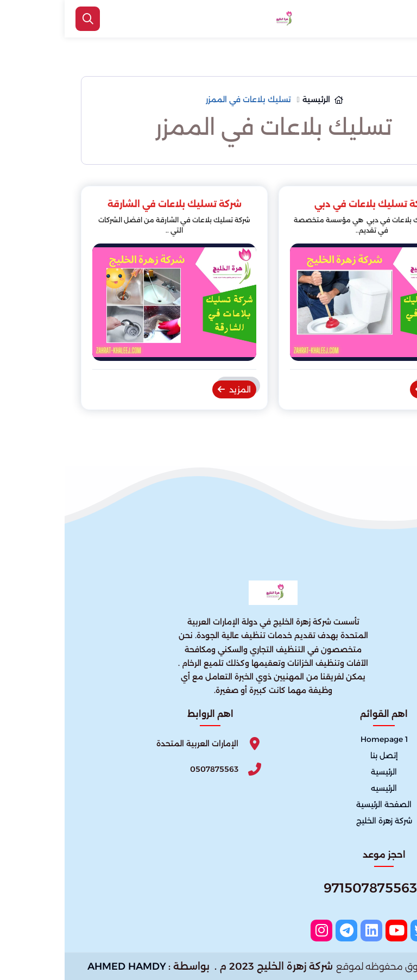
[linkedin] (307, 931)
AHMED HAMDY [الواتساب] (62, 966)
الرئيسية (319, 772)
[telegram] (282, 931)
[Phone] (146, 769)
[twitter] (357, 931)
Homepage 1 (320, 739)
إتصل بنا (320, 756)
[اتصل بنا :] (395, 920)
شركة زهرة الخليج (320, 821)
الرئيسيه (319, 788)
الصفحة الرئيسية (319, 804)
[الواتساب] (395, 956)
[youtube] (332, 931)
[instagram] (257, 931)
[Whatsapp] (319, 892)
